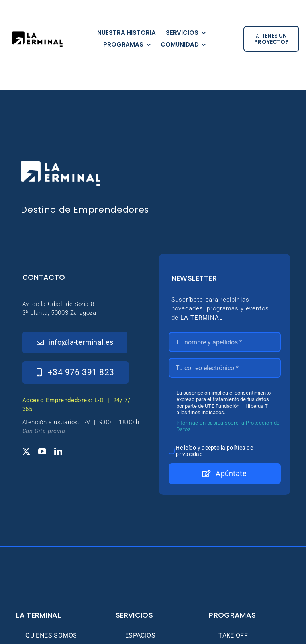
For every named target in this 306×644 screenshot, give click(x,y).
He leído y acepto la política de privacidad (214, 451)
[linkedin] (58, 452)
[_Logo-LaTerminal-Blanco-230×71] (61, 164)
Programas (232, 615)
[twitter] (26, 452)
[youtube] (42, 452)
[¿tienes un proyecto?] (271, 39)
